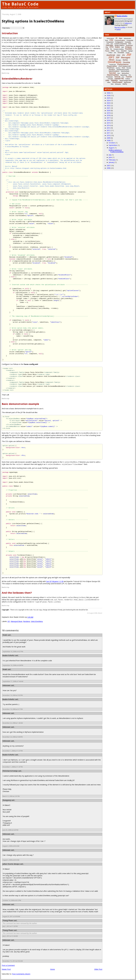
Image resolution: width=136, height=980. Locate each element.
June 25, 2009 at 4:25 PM (10, 830)
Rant (123, 68)
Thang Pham (8, 920)
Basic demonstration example (20, 404)
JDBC (118, 55)
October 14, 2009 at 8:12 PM (12, 900)
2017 (108, 118)
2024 (108, 100)
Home (52, 969)
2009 (108, 138)
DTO (112, 47)
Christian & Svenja (10, 771)
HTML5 (110, 53)
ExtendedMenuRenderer (17, 79)
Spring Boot (125, 73)
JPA (123, 55)
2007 (108, 165)
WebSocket (127, 82)
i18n (115, 53)
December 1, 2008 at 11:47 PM (13, 767)
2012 (108, 130)
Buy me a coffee (120, 27)
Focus (118, 51)
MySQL (125, 60)
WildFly (125, 84)
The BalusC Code (20, 4)
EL (111, 49)
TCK (130, 75)
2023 (108, 103)
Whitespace (118, 84)
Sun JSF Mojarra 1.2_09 (55, 581)
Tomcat (117, 77)
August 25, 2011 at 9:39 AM (11, 916)
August (111, 148)
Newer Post (6, 969)
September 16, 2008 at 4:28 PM (13, 665)
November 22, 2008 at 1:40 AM (13, 723)
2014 (108, 125)
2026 (108, 95)
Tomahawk (109, 77)
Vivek (5, 635)
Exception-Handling (119, 49)
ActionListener (110, 38)
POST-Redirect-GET (125, 66)
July (110, 155)
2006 (108, 168)
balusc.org (128, 23)
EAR (123, 47)
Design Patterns (119, 45)
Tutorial (129, 77)
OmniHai (126, 62)
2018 (108, 115)
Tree (123, 77)
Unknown (6, 685)
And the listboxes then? (17, 593)
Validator (114, 80)
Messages (119, 60)
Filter (113, 51)
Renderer (27, 621)
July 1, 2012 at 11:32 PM (10, 926)
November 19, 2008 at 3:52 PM (13, 695)
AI (116, 38)
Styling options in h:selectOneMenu (116, 151)
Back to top (6, 73)
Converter (128, 42)
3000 (108, 93)
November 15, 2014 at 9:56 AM (13, 961)
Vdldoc (109, 82)
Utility (107, 80)
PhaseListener (112, 66)
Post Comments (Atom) (21, 974)
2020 (108, 110)
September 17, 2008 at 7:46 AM (13, 681)
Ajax (121, 38)
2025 (108, 98)
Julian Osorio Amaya (11, 864)
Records (129, 68)
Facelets (129, 49)
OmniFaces (115, 62)
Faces (107, 51)
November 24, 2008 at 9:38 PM (13, 737)
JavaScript (111, 55)
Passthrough (113, 65)
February (112, 160)
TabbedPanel (124, 75)
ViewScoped (117, 82)
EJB (107, 49)
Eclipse (129, 47)
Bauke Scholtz (8, 655)
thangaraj (7, 800)
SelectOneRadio (125, 71)
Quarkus (118, 68)
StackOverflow (113, 75)
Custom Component (121, 44)
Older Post (98, 969)
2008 (108, 140)
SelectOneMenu (37, 621)
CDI (111, 40)
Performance (123, 64)
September (113, 145)
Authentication (127, 38)
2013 (108, 128)
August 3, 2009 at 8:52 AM (11, 846)
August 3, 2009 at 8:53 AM (11, 860)
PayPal (118, 29)
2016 (108, 120)
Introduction (10, 33)
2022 (108, 105)
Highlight (130, 51)
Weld (112, 84)
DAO (130, 44)
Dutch (118, 47)
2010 (108, 135)
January (111, 162)
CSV (112, 44)
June (110, 157)
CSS (108, 44)
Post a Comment (8, 965)
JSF (9, 621)
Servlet (112, 73)
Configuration (119, 42)
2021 (108, 108)
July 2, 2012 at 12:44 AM (10, 936)
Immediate (121, 53)
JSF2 (111, 57)
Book (107, 41)
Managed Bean (17, 621)
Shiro (119, 73)
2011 (108, 133)
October (112, 143)
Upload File (119, 79)
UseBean (128, 79)
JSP (118, 58)
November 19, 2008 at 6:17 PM (13, 709)
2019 (108, 113)
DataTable (109, 45)
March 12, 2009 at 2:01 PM (11, 796)
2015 (108, 123)
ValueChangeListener (126, 81)
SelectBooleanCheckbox (123, 70)
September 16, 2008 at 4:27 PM (13, 652)
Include (127, 53)
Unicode (110, 79)
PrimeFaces (111, 68)
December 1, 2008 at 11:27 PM (13, 751)
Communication (120, 40)
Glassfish (124, 51)
